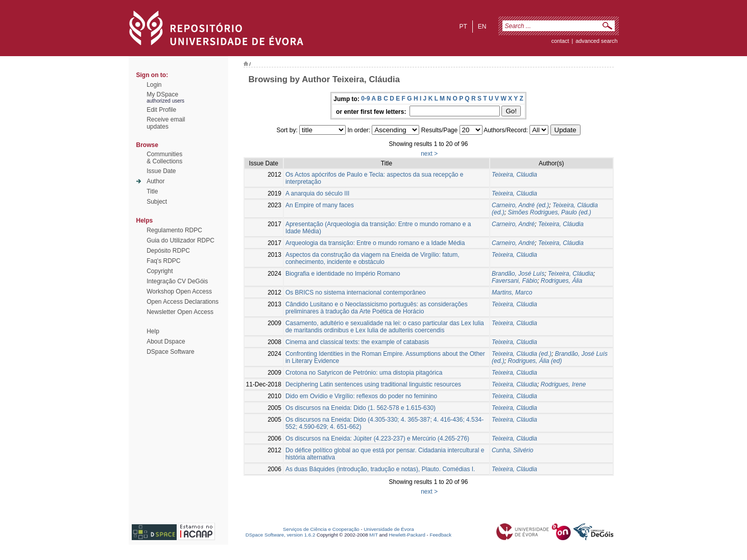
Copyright (160, 271)
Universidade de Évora (389, 529)
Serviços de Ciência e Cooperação (321, 529)
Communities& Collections (164, 158)
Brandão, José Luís (518, 274)
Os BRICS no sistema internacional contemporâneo (356, 293)
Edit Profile (161, 110)
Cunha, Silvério (512, 450)
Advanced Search (596, 41)
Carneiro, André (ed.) (520, 205)
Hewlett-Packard (407, 535)
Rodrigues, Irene (563, 384)
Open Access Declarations (183, 302)
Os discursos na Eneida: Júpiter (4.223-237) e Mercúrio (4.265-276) (377, 439)
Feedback (440, 535)
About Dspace (166, 342)
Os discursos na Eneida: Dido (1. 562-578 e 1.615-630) (360, 408)
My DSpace (162, 94)
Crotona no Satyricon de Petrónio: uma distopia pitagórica (364, 373)
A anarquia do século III (317, 193)
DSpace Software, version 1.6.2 (281, 535)
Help (153, 331)
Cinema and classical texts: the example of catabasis (357, 342)
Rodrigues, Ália (561, 281)
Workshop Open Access (179, 291)
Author (155, 181)
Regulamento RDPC (174, 230)
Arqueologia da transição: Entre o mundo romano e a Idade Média (375, 243)
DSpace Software (170, 352)
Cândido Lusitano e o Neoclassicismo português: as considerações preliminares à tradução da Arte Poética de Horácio (377, 308)
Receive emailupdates (166, 123)
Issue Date (161, 171)
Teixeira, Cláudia (514, 175)
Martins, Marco (512, 293)
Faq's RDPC (163, 261)
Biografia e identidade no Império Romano (343, 274)
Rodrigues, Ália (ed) (535, 361)
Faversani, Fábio (514, 281)
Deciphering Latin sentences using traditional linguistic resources (373, 384)
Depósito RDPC (168, 251)
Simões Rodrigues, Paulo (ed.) (549, 212)
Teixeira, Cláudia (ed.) (522, 354)
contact (560, 41)
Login (154, 85)
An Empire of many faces (320, 205)
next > (429, 154)
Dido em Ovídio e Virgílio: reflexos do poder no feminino (361, 396)
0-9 (365, 99)
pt (463, 27)
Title (152, 191)
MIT (374, 535)
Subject (157, 202)
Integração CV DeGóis (177, 281)
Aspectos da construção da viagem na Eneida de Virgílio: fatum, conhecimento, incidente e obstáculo (372, 258)
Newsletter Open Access (180, 312)
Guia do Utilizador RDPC (180, 240)
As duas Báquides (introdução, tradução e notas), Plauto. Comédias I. (380, 469)
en (482, 27)
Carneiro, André (513, 224)
